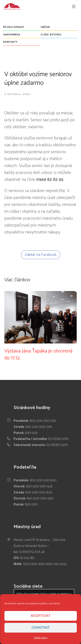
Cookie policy (41, 638)
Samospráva (12, 35)
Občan (45, 27)
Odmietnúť (41, 628)
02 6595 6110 (58, 439)
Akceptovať (40, 616)
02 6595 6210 (57, 445)
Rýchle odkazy (14, 27)
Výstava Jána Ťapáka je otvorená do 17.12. (38, 355)
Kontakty (10, 42)
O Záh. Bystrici (51, 35)
